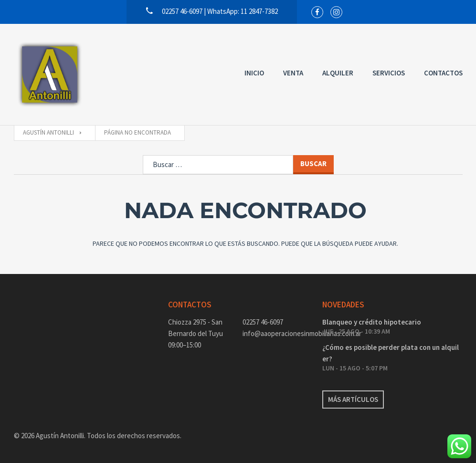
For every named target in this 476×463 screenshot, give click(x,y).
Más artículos (353, 399)
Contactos (443, 73)
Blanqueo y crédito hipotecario (372, 322)
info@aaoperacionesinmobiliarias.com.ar (275, 333)
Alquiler (338, 73)
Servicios (389, 73)
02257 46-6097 (263, 322)
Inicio (254, 73)
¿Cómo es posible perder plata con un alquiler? (391, 353)
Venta (293, 73)
